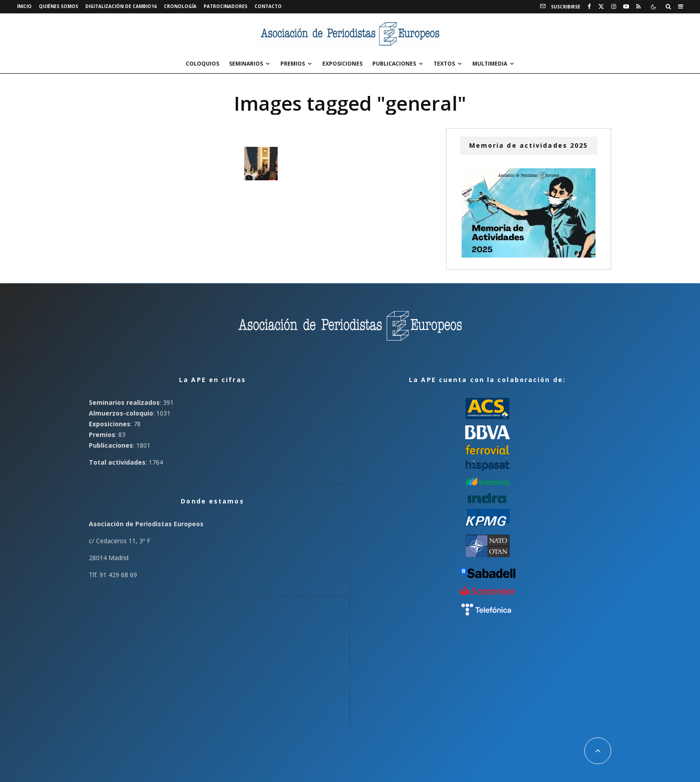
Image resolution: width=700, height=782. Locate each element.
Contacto (268, 6)
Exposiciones (342, 64)
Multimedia (490, 64)
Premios (293, 64)
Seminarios (246, 64)
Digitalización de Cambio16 (121, 6)
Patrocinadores (225, 6)
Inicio (24, 6)
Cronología (180, 6)
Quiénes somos (58, 6)
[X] (601, 7)
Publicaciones (394, 64)
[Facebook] (589, 7)
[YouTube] (626, 7)
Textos (444, 64)
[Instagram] (614, 7)
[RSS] (638, 7)
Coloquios (202, 64)
